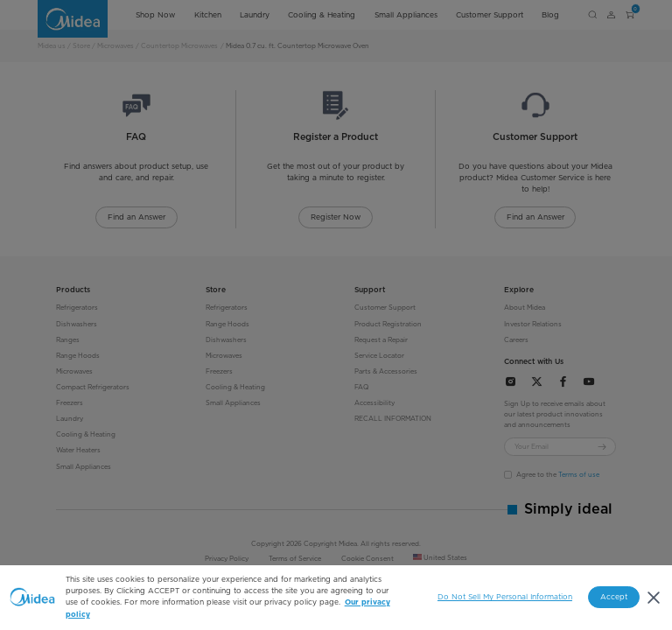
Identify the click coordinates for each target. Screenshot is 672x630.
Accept (614, 597)
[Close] (653, 597)
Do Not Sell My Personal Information (505, 597)
